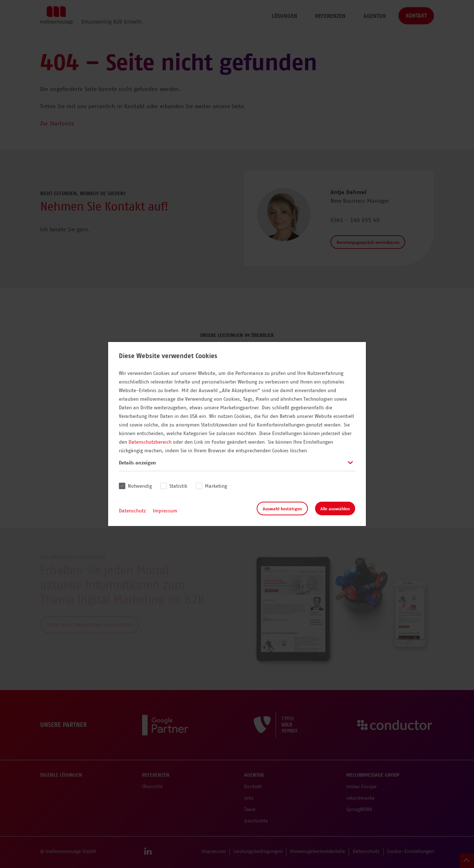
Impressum (165, 511)
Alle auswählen (335, 509)
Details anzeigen (137, 463)
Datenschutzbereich (150, 442)
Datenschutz (132, 511)
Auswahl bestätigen (282, 509)
